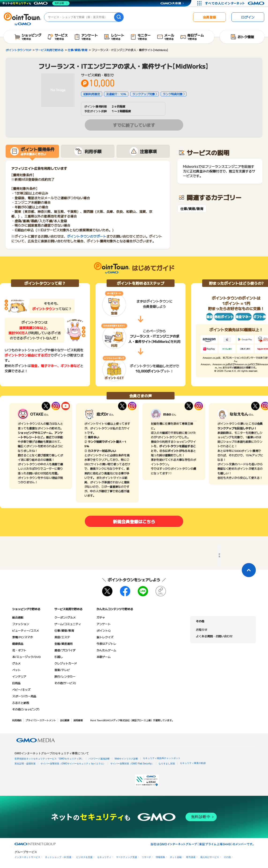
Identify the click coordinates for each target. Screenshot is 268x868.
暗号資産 (191, 857)
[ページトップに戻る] (249, 570)
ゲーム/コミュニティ (68, 624)
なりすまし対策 (167, 764)
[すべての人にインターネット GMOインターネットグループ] (235, 3)
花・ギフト (19, 650)
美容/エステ (62, 637)
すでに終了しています (134, 125)
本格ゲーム (104, 657)
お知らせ (201, 629)
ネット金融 (176, 857)
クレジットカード (66, 663)
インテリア (19, 676)
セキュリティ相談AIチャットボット (162, 758)
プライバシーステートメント (41, 720)
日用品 (16, 683)
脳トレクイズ (105, 637)
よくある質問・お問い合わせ (214, 636)
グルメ (16, 663)
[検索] (119, 17)
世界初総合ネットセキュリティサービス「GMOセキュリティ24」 (49, 759)
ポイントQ (103, 630)
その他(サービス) (65, 683)
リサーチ (146, 857)
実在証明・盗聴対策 (25, 764)
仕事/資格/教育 (192, 209)
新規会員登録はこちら (134, 521)
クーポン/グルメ (65, 617)
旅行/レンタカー (65, 676)
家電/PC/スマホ (22, 637)
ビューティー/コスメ (26, 630)
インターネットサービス (27, 857)
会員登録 (209, 17)
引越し (59, 657)
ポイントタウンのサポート (87, 236)
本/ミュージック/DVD (26, 657)
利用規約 (17, 720)
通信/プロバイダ (65, 650)
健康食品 (18, 644)
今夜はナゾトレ (106, 644)
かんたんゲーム (106, 650)
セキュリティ (104, 857)
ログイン (248, 17)
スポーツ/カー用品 (24, 696)
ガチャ (101, 617)
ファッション (21, 624)
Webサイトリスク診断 (126, 759)
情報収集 (160, 857)
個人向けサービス (210, 857)
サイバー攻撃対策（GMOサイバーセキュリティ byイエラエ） (73, 764)
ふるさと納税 (21, 703)
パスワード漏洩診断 (99, 759)
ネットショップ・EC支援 (58, 857)
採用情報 (78, 720)
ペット (16, 670)
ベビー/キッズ (21, 690)
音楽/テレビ (62, 670)
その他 (227, 857)
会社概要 (65, 720)
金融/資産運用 (63, 644)
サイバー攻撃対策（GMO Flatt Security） (132, 764)
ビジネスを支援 (84, 857)
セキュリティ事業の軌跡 (193, 763)
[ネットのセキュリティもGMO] (36, 3)
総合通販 (18, 617)
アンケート (104, 624)
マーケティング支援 (127, 857)
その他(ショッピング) (26, 709)
